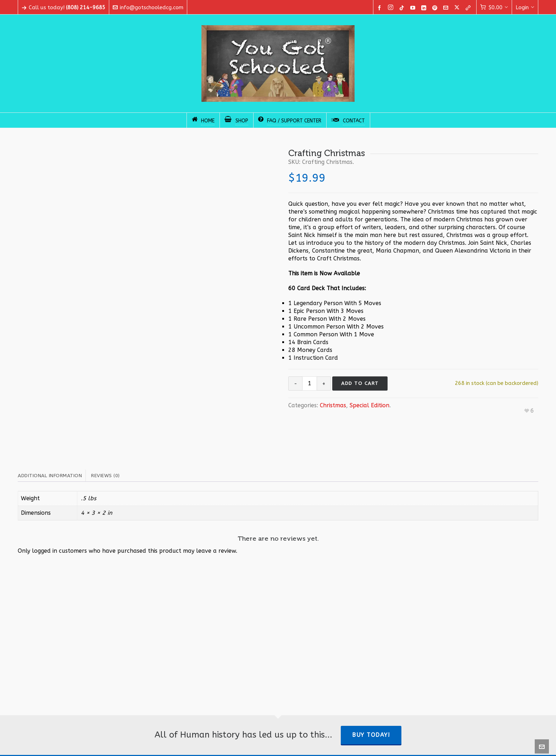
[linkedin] (425, 8)
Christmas (333, 405)
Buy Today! (371, 735)
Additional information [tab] (50, 476)
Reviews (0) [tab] (105, 476)
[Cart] (494, 7)
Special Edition (369, 405)
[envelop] (447, 8)
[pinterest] (436, 8)
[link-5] (469, 8)
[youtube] (414, 8)
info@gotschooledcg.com (148, 7)
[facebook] (380, 8)
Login (525, 7)
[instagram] (392, 8)
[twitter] (458, 8)
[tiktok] (403, 8)
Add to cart (360, 383)
